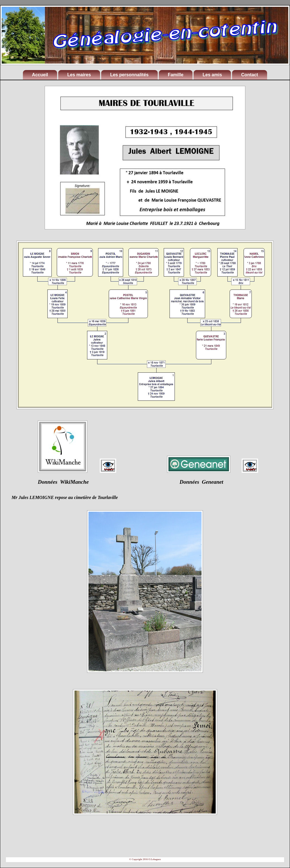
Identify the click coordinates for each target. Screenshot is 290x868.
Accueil (40, 75)
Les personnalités (129, 75)
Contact (250, 75)
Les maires (79, 75)
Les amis (212, 75)
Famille (176, 75)
